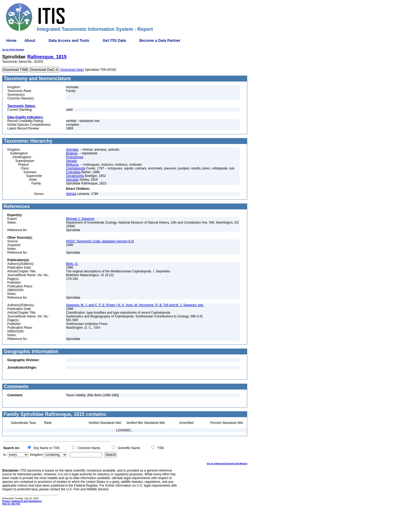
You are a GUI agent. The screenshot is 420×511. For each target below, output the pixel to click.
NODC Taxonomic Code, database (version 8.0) (100, 241)
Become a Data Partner (160, 40)
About (30, 40)
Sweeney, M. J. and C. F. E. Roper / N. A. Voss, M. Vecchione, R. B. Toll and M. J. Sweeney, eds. (135, 305)
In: (5, 455)
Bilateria (72, 153)
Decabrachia (75, 176)
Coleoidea (73, 172)
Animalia (72, 150)
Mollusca (72, 165)
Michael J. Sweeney (80, 219)
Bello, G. (72, 264)
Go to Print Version (13, 50)
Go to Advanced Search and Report (227, 464)
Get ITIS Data (114, 40)
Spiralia (71, 161)
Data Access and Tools (69, 40)
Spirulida (72, 180)
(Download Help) (72, 70)
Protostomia (74, 157)
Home (11, 40)
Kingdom (36, 455)
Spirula (71, 194)
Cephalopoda (75, 168)
